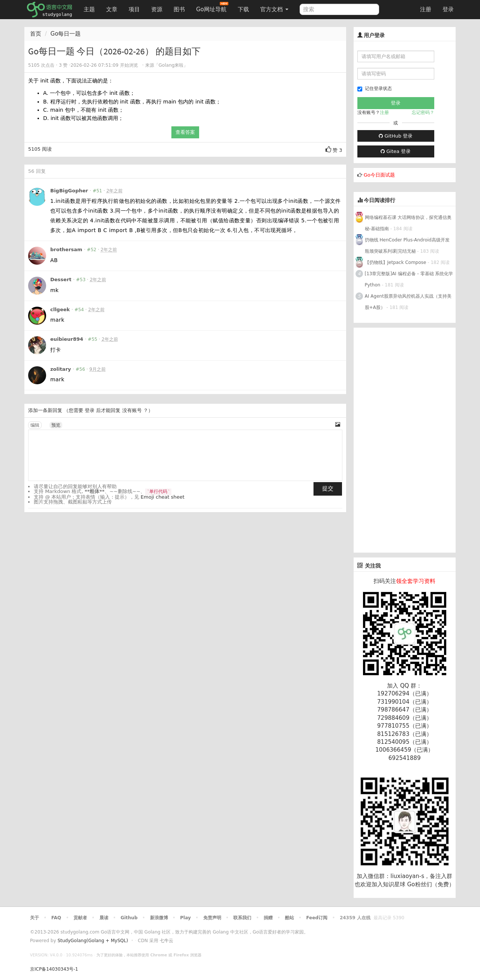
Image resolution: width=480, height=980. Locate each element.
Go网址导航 (212, 7)
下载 (243, 9)
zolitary (61, 369)
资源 (157, 9)
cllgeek (60, 309)
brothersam (66, 249)
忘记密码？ (423, 112)
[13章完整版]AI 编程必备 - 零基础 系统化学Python (409, 279)
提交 (328, 489)
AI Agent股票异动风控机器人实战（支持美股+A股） (408, 302)
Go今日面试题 (379, 175)
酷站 (289, 918)
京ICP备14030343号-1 (54, 969)
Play (185, 918)
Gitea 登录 (396, 151)
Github (129, 918)
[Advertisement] (405, 440)
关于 (34, 918)
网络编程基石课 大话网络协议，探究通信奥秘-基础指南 (408, 223)
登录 (448, 9)
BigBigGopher (69, 191)
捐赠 (268, 918)
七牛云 (166, 941)
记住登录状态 (375, 89)
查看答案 (185, 132)
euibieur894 (67, 339)
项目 (134, 9)
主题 (89, 9)
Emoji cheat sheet (163, 497)
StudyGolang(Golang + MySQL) (93, 941)
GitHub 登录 (396, 136)
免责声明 (212, 918)
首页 (36, 34)
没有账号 (132, 410)
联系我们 (242, 918)
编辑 (35, 425)
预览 (56, 425)
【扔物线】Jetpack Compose (396, 262)
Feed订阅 (317, 918)
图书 (179, 9)
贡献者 (80, 918)
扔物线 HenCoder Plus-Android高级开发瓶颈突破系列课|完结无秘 (407, 246)
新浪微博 (159, 918)
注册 (426, 9)
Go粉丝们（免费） (431, 884)
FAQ (56, 918)
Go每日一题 (66, 34)
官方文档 (274, 9)
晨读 (104, 918)
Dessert (61, 279)
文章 (112, 9)
